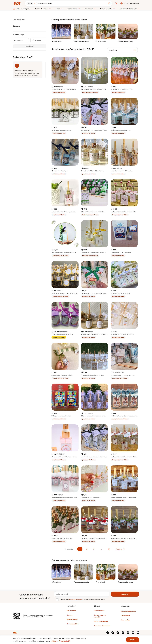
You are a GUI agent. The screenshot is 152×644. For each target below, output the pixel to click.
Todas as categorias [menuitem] (23, 9)
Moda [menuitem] (59, 9)
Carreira (70, 615)
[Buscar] (73, 3)
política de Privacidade (60, 641)
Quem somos (71, 611)
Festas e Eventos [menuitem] (108, 9)
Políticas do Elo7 (73, 624)
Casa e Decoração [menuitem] (43, 9)
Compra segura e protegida (100, 616)
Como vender (125, 615)
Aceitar (133, 640)
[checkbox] (57, 599)
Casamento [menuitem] (90, 9)
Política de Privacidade (76, 599)
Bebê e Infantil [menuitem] (73, 9)
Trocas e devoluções (101, 621)
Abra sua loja (125, 620)
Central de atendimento (102, 626)
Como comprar (99, 611)
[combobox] (31, 3)
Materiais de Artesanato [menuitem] (129, 9)
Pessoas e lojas (72, 619)
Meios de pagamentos (128, 611)
